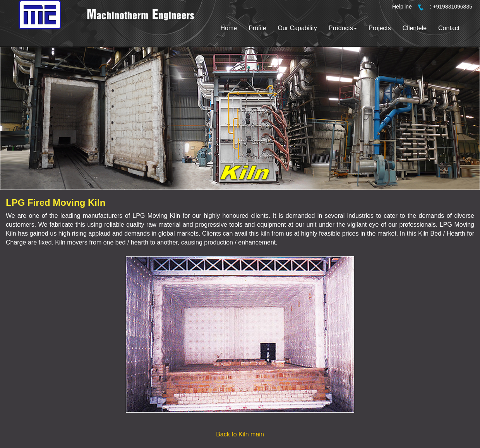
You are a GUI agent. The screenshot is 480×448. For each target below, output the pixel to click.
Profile (257, 28)
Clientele (415, 28)
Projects (380, 28)
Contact (449, 28)
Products (343, 28)
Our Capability (297, 28)
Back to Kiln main (240, 434)
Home (229, 28)
